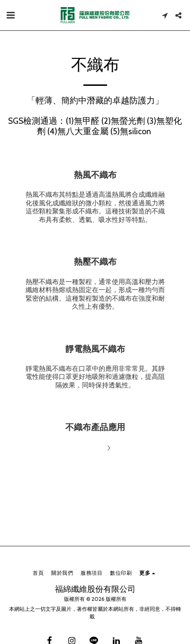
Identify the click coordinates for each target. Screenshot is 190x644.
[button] (10, 15)
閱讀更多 (95, 448)
